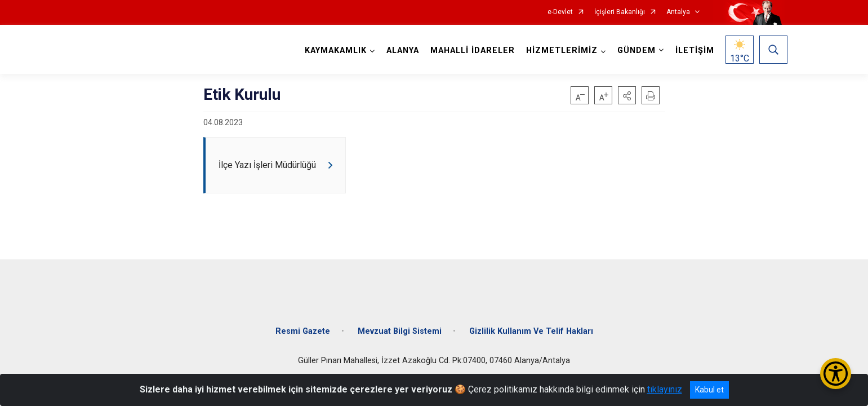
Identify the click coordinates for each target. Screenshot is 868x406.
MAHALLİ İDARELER (470, 50)
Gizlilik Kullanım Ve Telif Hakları (531, 323)
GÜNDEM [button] (634, 50)
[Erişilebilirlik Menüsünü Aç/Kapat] (836, 374)
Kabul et (709, 390)
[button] (627, 95)
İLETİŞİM (692, 50)
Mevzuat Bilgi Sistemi (400, 323)
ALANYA (400, 50)
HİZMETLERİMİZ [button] (559, 50)
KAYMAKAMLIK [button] (333, 50)
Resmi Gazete (303, 323)
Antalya (678, 12)
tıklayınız (665, 389)
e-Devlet (560, 12)
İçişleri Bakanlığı (620, 12)
